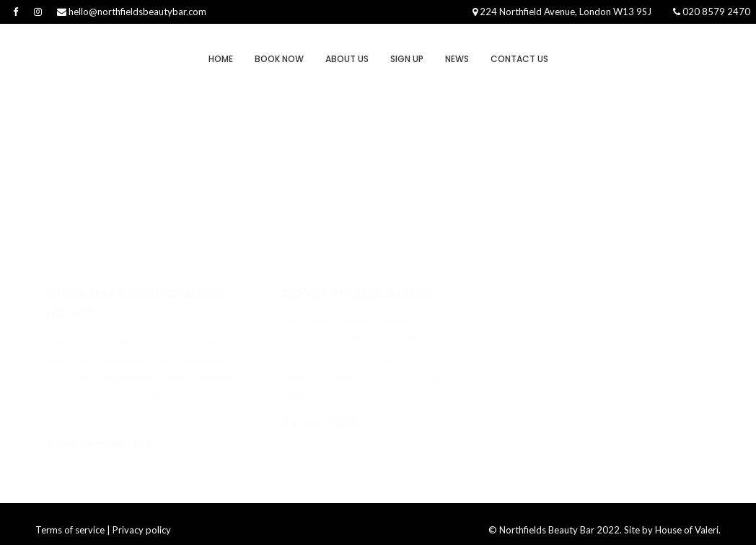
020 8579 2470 (712, 12)
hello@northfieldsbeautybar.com (132, 12)
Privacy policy (142, 515)
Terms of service (70, 515)
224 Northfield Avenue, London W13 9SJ (562, 12)
